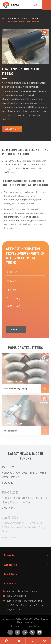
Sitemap (15, 626)
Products (19, 18)
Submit (16, 328)
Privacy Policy (33, 626)
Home (9, 18)
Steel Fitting (33, 18)
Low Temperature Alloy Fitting (24, 21)
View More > (8, 481)
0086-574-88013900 (17, 596)
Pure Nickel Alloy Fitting (26, 387)
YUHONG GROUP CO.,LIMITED (31, 619)
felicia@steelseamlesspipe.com (22, 591)
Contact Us (10, 583)
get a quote (12, 129)
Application (11, 565)
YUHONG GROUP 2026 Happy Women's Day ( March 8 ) (24, 473)
